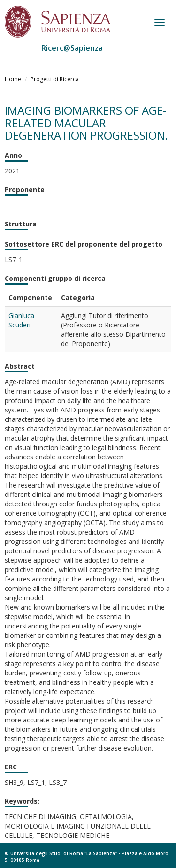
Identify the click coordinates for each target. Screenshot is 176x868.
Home (13, 79)
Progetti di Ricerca (55, 79)
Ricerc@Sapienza (72, 48)
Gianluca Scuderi (21, 320)
